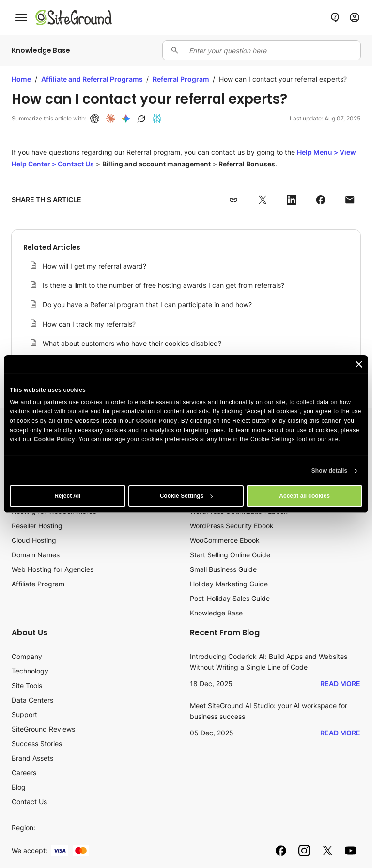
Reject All (67, 496)
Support (24, 714)
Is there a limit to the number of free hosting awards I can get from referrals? (163, 285)
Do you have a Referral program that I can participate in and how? (147, 305)
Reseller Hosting (37, 526)
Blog (19, 787)
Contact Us (29, 801)
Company (27, 656)
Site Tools (27, 685)
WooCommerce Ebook (225, 540)
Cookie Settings (186, 496)
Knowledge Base (216, 613)
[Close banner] (359, 364)
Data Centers (32, 700)
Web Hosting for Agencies (53, 569)
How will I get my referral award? (94, 266)
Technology (30, 671)
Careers (24, 772)
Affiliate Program (38, 584)
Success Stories (37, 743)
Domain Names (36, 555)
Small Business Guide (223, 569)
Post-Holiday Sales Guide (230, 598)
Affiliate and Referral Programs (93, 79)
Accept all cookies (304, 496)
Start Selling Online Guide (230, 555)
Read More (340, 683)
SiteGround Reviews (43, 729)
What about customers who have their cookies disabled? (132, 343)
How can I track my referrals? (89, 324)
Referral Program (182, 79)
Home (21, 79)
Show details (330, 471)
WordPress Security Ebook (232, 526)
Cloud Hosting (34, 540)
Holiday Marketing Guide (229, 584)
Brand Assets (32, 758)
